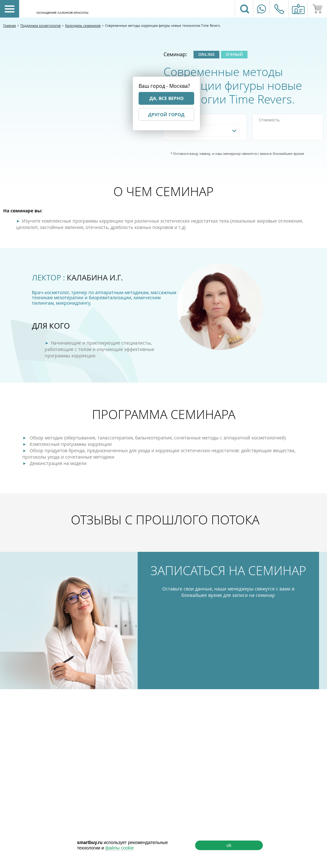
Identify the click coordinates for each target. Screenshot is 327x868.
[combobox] (205, 131)
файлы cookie (119, 848)
